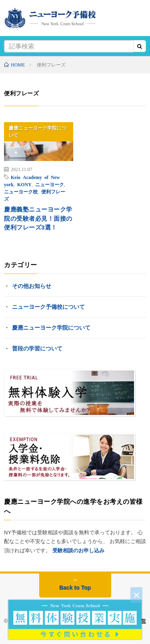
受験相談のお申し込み (78, 550)
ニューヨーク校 (21, 191)
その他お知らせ (32, 286)
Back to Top (75, 588)
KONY (24, 184)
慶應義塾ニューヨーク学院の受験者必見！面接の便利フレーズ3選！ (38, 218)
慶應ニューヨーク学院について (38, 132)
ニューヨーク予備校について (48, 307)
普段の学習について (37, 348)
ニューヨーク (50, 184)
